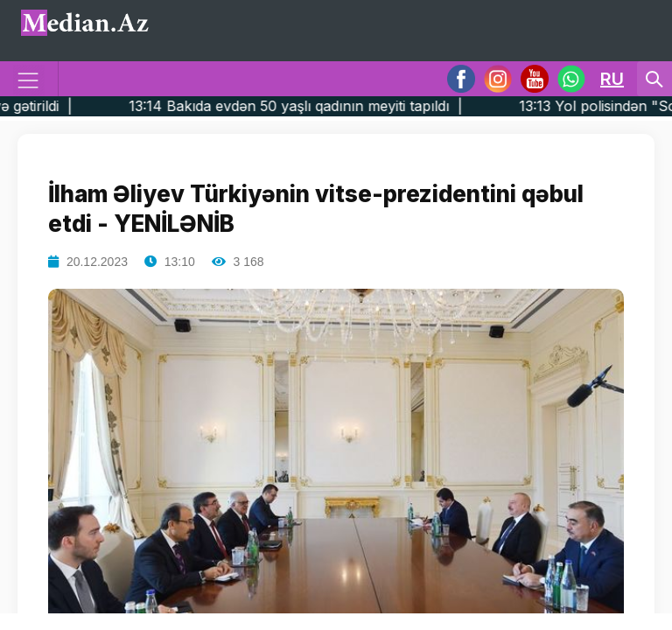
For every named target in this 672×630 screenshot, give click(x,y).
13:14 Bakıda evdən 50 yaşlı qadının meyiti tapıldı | (322, 106)
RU (612, 79)
